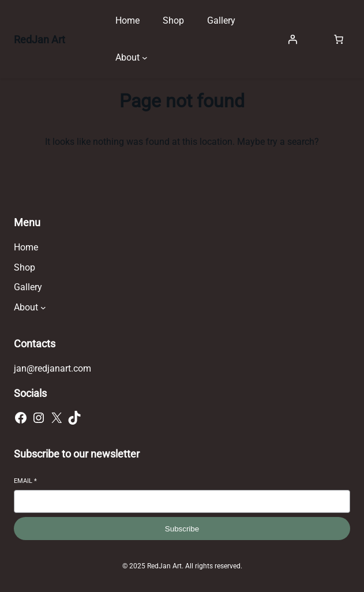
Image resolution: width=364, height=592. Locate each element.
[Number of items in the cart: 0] (339, 39)
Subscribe (182, 529)
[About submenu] (145, 58)
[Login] (292, 39)
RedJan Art (40, 40)
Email (25, 481)
